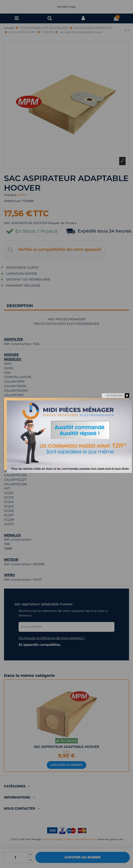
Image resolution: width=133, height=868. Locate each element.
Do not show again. (113, 397)
